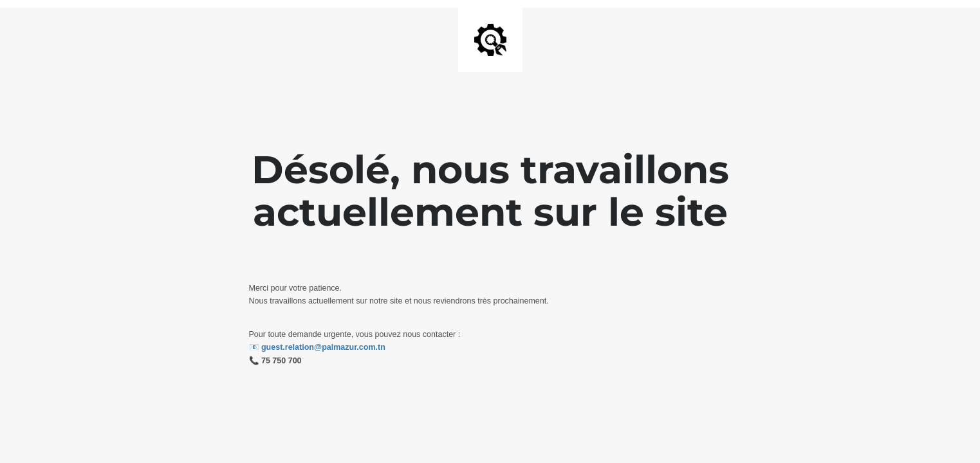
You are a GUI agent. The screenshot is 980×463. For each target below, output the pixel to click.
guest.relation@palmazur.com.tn (323, 347)
